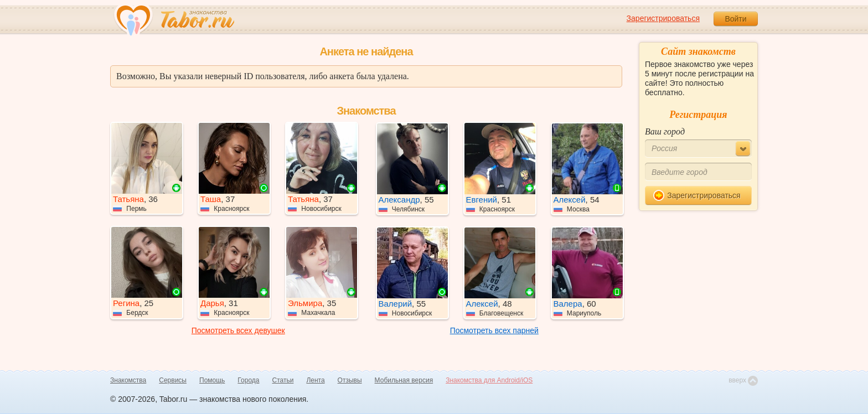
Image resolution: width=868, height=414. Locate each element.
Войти (735, 19)
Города (248, 380)
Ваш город (665, 131)
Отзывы (350, 380)
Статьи (283, 380)
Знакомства (128, 380)
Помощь (212, 380)
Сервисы (173, 380)
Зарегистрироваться (663, 18)
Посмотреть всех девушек (238, 330)
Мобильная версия (404, 380)
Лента (315, 380)
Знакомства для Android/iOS (489, 380)
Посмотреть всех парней (494, 330)
